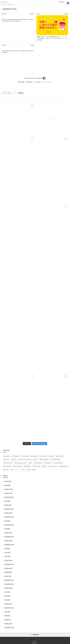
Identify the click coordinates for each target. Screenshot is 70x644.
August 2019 (8, 572)
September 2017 (9, 608)
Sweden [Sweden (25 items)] (44, 466)
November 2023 (9, 497)
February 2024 (9, 489)
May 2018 (7, 600)
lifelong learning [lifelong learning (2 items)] (39, 463)
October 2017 (8, 604)
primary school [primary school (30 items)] (7, 466)
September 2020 (9, 544)
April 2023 (7, 501)
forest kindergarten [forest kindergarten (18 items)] (45, 460)
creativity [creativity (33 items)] (51, 456)
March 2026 (8, 481)
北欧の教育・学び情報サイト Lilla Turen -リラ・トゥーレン (35, 82)
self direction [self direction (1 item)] (28, 466)
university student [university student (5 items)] (53, 466)
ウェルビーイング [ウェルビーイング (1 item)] (15, 470)
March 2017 (8, 620)
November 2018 (9, 584)
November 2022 (9, 509)
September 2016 (9, 627)
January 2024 (8, 493)
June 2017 (8, 612)
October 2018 (8, 588)
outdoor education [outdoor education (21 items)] (58, 463)
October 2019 (8, 568)
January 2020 (8, 560)
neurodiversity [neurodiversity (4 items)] (48, 463)
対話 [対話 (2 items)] (29, 470)
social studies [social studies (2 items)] (37, 466)
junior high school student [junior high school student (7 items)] (21, 463)
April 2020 (7, 556)
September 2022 (9, 517)
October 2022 (8, 513)
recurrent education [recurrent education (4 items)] (18, 466)
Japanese (61, 2)
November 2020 (9, 537)
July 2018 (7, 592)
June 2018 (8, 596)
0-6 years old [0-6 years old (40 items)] (7, 456)
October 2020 (8, 541)
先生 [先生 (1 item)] (23, 470)
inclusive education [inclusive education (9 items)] (8, 463)
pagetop (35, 635)
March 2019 (8, 576)
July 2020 (7, 548)
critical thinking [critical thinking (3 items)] (60, 456)
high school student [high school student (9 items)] (56, 460)
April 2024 (7, 485)
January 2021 (8, 533)
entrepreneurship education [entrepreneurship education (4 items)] (25, 460)
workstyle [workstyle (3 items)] (6, 470)
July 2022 (7, 521)
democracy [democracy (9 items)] (7, 460)
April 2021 (7, 529)
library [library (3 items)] (31, 463)
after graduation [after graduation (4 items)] (16, 456)
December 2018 (9, 580)
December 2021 (9, 525)
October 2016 (8, 624)
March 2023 (8, 505)
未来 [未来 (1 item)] (34, 470)
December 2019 (9, 564)
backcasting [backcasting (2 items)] (25, 456)
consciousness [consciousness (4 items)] (43, 456)
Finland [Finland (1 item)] (36, 460)
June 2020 (8, 552)
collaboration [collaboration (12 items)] (34, 456)
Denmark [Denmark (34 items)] (14, 460)
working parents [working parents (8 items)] (64, 466)
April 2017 (7, 616)
